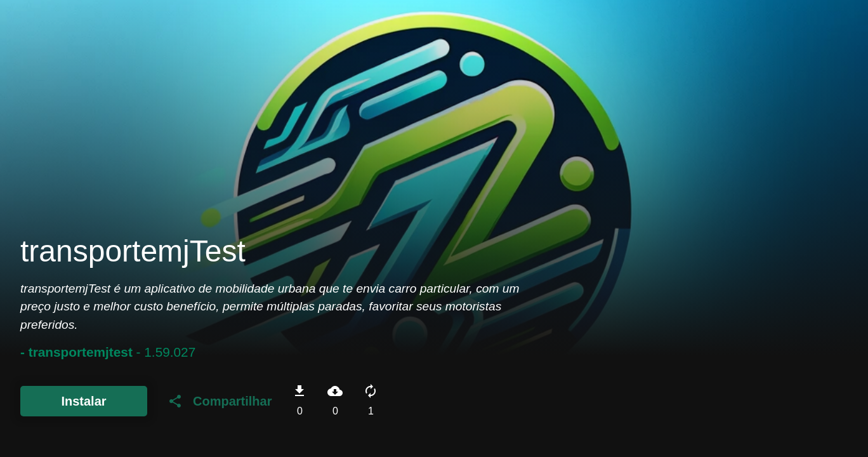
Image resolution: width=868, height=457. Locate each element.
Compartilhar (220, 401)
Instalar (83, 401)
